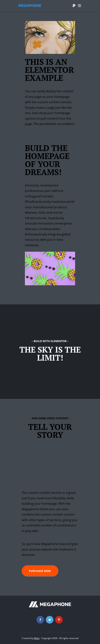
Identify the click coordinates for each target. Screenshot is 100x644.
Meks (37, 638)
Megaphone (30, 5)
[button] (40, 571)
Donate (74, 6)
